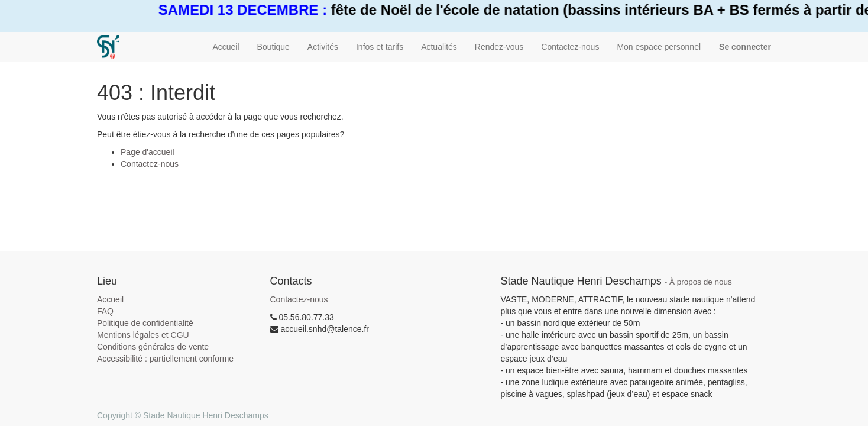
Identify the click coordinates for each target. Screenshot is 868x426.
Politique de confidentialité (145, 323)
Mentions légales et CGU (143, 335)
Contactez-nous (150, 164)
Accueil (110, 299)
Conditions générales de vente (153, 347)
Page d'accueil (148, 152)
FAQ (105, 311)
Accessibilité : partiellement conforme (165, 359)
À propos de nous (701, 282)
